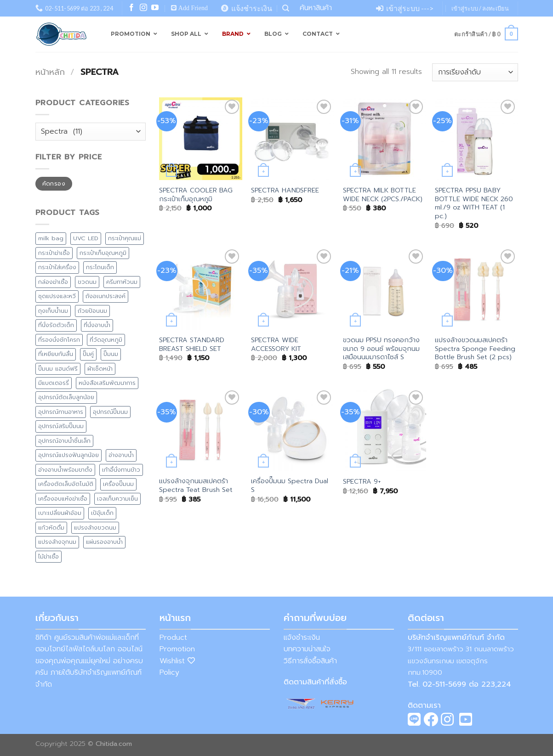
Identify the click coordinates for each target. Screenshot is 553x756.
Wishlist (177, 661)
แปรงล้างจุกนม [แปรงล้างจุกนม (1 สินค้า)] (57, 542)
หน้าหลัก (50, 72)
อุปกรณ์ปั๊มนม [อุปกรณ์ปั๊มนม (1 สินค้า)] (110, 412)
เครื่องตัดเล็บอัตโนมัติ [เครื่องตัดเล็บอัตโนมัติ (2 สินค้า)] (66, 484)
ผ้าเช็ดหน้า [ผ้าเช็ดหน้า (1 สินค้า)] (100, 369)
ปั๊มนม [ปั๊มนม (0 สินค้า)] (111, 354)
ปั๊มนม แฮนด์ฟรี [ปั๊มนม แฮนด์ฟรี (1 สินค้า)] (58, 369)
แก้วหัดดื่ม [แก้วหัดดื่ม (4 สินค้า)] (51, 528)
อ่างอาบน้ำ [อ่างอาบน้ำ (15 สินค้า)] (121, 455)
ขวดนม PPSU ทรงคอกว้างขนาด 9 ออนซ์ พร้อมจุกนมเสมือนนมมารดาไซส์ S (381, 349)
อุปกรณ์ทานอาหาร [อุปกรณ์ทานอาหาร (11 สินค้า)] (61, 412)
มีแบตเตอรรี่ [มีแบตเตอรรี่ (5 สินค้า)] (54, 383)
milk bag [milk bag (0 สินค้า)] (51, 238)
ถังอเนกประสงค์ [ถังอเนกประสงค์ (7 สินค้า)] (105, 296)
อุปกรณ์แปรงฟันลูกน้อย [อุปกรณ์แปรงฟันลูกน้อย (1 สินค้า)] (68, 455)
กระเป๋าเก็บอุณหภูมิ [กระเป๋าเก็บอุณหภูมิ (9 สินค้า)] (103, 253)
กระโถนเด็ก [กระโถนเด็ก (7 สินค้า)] (100, 267)
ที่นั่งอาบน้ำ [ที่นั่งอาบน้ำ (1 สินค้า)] (97, 325)
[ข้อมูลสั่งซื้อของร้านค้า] (475, 72)
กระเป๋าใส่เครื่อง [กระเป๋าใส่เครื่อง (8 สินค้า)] (57, 267)
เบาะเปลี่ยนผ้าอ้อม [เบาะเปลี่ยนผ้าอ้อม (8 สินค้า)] (60, 513)
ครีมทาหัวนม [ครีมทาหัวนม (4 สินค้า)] (122, 282)
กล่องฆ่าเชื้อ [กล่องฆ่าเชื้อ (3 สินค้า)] (53, 282)
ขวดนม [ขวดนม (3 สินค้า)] (87, 282)
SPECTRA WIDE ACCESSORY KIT (276, 344)
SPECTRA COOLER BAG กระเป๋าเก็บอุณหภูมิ (196, 195)
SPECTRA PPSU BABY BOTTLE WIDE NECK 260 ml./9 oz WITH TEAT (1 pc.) (474, 203)
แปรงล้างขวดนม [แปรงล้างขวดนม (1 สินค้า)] (95, 528)
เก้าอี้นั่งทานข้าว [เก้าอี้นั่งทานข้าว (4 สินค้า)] (121, 470)
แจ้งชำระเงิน (302, 638)
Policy (169, 672)
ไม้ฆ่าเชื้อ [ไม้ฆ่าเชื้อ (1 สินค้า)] (48, 556)
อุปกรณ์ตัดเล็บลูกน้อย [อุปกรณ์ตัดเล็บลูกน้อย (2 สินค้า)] (66, 397)
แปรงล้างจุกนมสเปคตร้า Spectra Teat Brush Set (196, 485)
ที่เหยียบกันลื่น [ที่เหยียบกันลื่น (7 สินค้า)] (56, 354)
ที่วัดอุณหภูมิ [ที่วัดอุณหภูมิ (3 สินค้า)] (106, 340)
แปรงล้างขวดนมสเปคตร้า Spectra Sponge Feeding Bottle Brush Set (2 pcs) (475, 349)
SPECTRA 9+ (362, 482)
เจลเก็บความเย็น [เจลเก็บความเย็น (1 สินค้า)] (117, 499)
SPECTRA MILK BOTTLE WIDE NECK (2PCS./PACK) (383, 195)
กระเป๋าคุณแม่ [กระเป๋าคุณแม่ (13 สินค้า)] (125, 238)
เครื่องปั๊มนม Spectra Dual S (290, 485)
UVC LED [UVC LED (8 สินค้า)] (86, 238)
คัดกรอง (54, 184)
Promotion (177, 649)
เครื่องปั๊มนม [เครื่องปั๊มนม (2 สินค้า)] (118, 484)
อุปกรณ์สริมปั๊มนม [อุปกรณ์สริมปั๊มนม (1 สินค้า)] (61, 426)
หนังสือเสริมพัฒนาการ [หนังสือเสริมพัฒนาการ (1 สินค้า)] (107, 383)
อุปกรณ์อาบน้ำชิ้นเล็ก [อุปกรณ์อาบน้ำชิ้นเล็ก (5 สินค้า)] (64, 441)
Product (173, 638)
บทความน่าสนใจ (307, 649)
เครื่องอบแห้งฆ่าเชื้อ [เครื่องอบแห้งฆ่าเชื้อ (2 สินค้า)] (63, 499)
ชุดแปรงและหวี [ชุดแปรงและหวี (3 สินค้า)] (57, 296)
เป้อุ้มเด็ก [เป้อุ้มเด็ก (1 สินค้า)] (102, 513)
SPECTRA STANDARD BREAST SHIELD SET (192, 344)
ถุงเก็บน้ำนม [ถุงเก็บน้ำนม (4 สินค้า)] (53, 311)
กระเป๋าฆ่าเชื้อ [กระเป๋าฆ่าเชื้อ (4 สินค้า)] (54, 253)
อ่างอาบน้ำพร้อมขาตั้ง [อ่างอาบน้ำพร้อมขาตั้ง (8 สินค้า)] (65, 470)
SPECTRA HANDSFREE (285, 190)
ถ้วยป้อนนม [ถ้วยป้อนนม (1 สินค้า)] (92, 311)
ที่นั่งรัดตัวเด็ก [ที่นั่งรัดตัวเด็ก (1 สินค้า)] (56, 325)
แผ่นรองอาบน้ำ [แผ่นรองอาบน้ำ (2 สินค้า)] (104, 542)
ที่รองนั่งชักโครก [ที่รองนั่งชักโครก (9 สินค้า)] (59, 340)
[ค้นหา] (286, 8)
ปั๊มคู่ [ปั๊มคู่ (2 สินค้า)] (88, 354)
